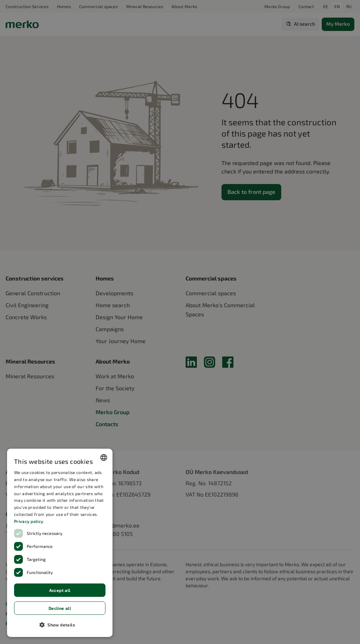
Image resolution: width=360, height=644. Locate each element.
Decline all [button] (60, 608)
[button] (60, 625)
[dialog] (60, 543)
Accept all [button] (60, 590)
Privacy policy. (29, 521)
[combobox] (104, 457)
